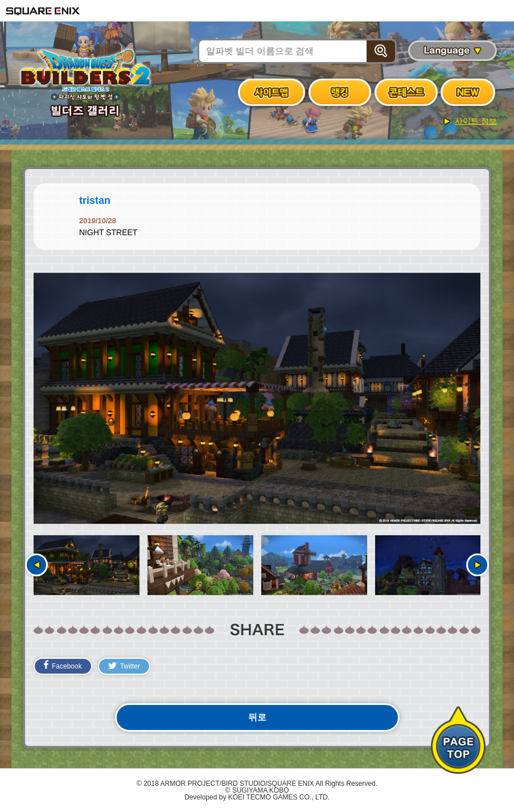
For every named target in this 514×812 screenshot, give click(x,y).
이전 (36, 565)
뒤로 (257, 717)
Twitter (124, 666)
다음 (478, 565)
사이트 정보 (476, 121)
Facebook (63, 665)
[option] (257, 399)
